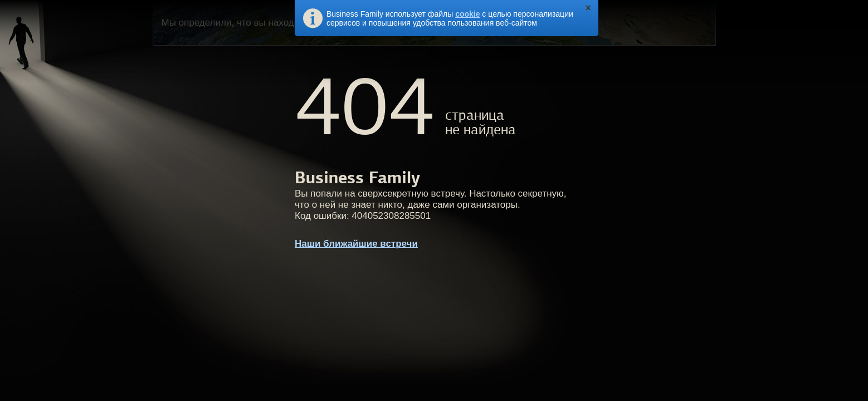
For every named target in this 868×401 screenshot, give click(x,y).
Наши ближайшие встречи (356, 244)
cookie (467, 14)
